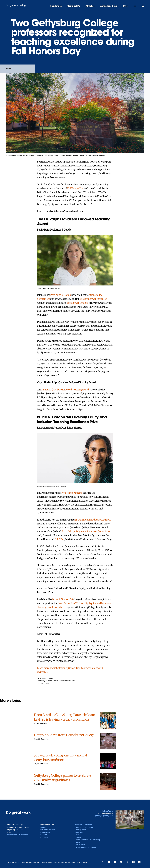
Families (44, 837)
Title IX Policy (81, 862)
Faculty (44, 835)
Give (125, 6)
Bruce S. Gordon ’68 (62, 599)
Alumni (43, 827)
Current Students (48, 830)
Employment (80, 830)
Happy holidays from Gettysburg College (64, 735)
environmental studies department (92, 520)
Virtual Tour (80, 845)
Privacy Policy (47, 862)
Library (78, 837)
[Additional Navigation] (135, 6)
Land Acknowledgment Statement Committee (86, 532)
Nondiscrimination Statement (64, 862)
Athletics (90, 6)
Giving (78, 835)
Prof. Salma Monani (72, 493)
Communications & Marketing (88, 840)
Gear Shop (80, 832)
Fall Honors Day (75, 189)
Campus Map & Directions (17, 835)
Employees (45, 832)
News (8, 69)
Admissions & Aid (109, 6)
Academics (56, 6)
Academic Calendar (83, 825)
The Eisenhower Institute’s (93, 299)
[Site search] (143, 6)
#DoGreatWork (107, 811)
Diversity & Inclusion (84, 827)
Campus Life (74, 6)
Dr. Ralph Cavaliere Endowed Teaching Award (65, 390)
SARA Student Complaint (86, 847)
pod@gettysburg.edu (104, 816)
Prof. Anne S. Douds (60, 295)
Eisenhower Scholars (78, 303)
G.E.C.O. (59, 539)
